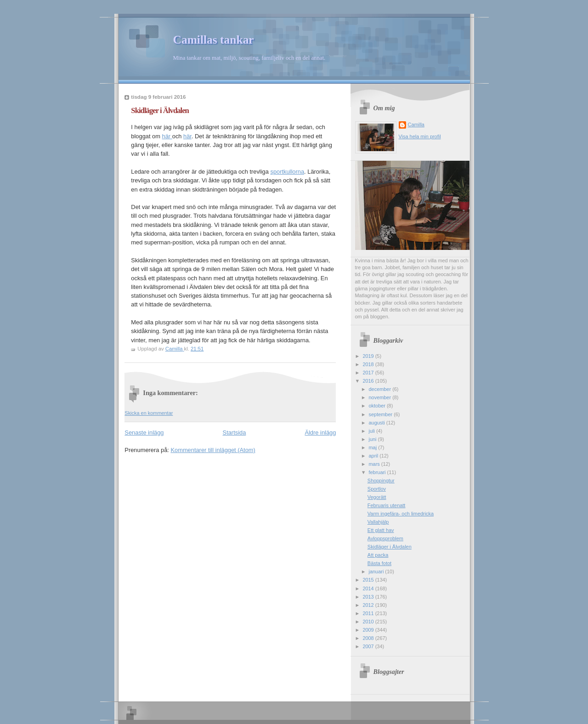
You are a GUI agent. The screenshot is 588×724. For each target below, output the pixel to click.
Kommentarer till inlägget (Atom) (213, 450)
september (382, 414)
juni (373, 439)
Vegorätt (377, 497)
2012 (369, 605)
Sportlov (377, 489)
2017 (369, 373)
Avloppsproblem (385, 538)
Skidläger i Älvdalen (390, 547)
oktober (378, 406)
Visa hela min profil (420, 136)
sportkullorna (287, 172)
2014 (369, 588)
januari (377, 571)
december (381, 389)
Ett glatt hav (381, 530)
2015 (369, 580)
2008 (369, 638)
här (167, 136)
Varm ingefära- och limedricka (401, 514)
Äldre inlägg (320, 433)
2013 (369, 597)
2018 (369, 364)
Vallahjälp (378, 522)
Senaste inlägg (144, 433)
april (374, 456)
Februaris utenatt (387, 505)
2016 (369, 381)
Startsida (235, 433)
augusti (378, 423)
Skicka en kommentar (149, 413)
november (381, 397)
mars (375, 464)
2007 (369, 646)
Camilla (416, 124)
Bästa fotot (379, 563)
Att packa (378, 555)
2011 (369, 613)
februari (378, 472)
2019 (369, 356)
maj (374, 447)
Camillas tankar (214, 40)
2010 (369, 622)
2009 (369, 630)
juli (373, 431)
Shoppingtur (381, 481)
